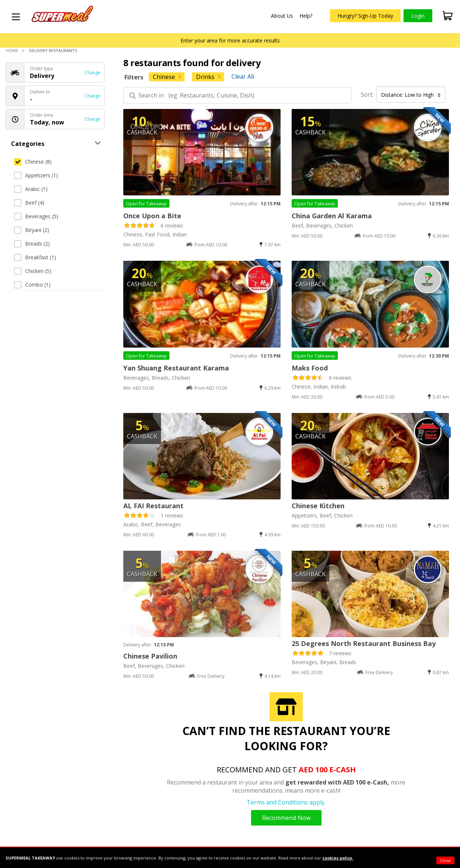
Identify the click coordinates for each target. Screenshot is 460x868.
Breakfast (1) (35, 257)
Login (418, 16)
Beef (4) (29, 203)
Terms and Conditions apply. (286, 802)
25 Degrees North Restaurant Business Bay (364, 643)
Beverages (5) (36, 216)
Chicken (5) (33, 271)
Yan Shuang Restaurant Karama (176, 368)
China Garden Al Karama (332, 216)
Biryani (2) (32, 230)
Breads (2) (32, 244)
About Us (282, 16)
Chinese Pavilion (150, 656)
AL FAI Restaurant (153, 506)
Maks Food (310, 368)
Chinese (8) (33, 162)
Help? (306, 16)
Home (12, 50)
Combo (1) (32, 285)
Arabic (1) (31, 189)
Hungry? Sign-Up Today (365, 16)
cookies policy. (338, 858)
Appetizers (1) (36, 175)
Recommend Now (286, 818)
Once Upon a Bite (152, 216)
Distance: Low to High (411, 95)
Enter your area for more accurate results (230, 40)
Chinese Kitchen (318, 506)
